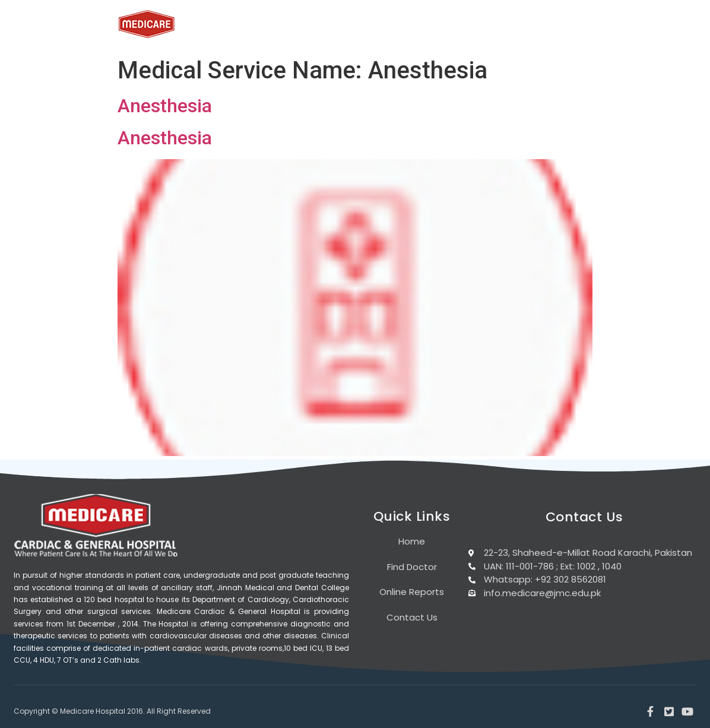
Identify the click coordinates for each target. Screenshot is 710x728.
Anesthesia (165, 106)
